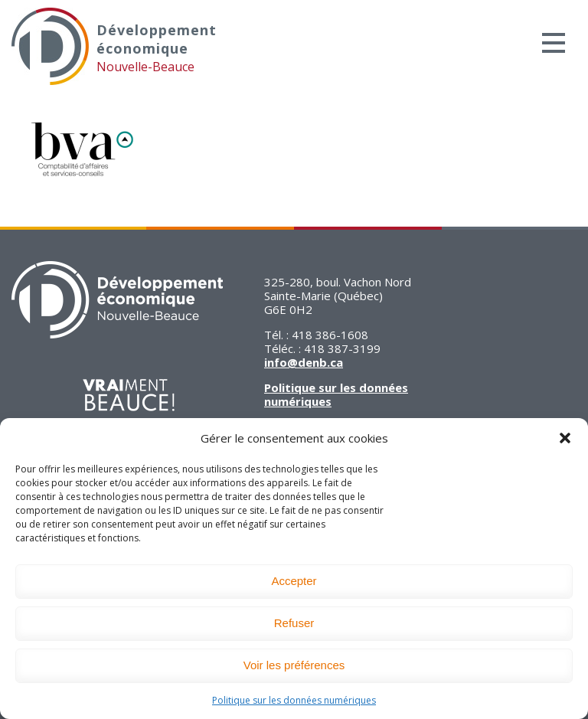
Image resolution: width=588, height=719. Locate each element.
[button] (565, 438)
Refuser (294, 623)
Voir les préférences (294, 665)
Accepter (294, 581)
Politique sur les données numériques (294, 700)
